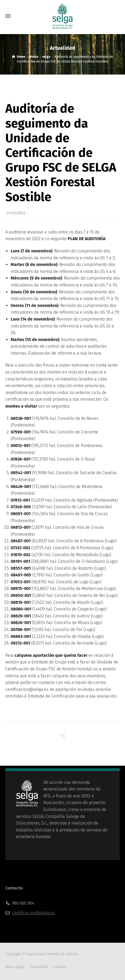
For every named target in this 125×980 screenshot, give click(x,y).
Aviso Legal (15, 967)
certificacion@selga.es (33, 913)
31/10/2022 (16, 213)
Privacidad (39, 967)
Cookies (60, 967)
